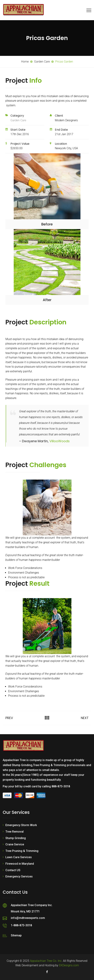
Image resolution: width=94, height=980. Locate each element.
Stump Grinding (16, 838)
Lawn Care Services (19, 857)
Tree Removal (15, 832)
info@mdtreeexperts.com (28, 918)
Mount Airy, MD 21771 (25, 911)
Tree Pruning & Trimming (22, 851)
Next (85, 718)
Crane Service (15, 844)
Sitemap (16, 935)
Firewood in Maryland (20, 864)
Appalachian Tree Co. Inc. (46, 961)
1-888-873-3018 (21, 925)
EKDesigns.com (69, 965)
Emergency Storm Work (21, 825)
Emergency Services (19, 876)
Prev (9, 718)
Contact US (13, 870)
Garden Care (18, 120)
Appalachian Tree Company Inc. (32, 905)
